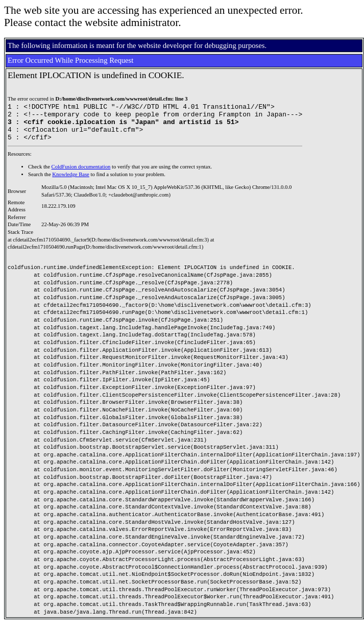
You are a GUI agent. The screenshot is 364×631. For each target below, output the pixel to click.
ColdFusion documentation (81, 174)
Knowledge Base (71, 182)
